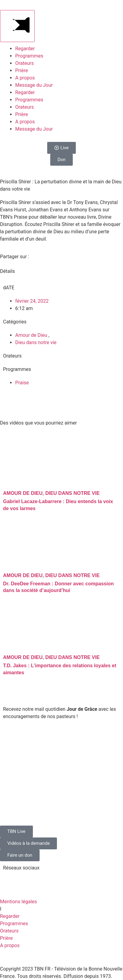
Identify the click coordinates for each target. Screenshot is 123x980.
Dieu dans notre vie (36, 342)
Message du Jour (34, 85)
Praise (22, 383)
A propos (25, 78)
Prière (22, 71)
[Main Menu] (17, 26)
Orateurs (25, 63)
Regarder (25, 49)
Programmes (29, 56)
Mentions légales (18, 902)
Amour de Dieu (32, 335)
